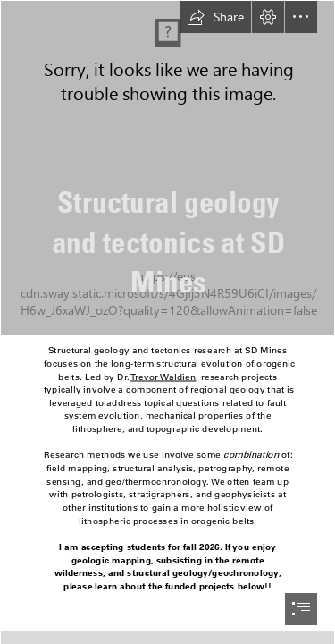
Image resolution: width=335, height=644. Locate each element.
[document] (167, 322)
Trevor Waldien (163, 377)
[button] (215, 17)
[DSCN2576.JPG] (167, 168)
